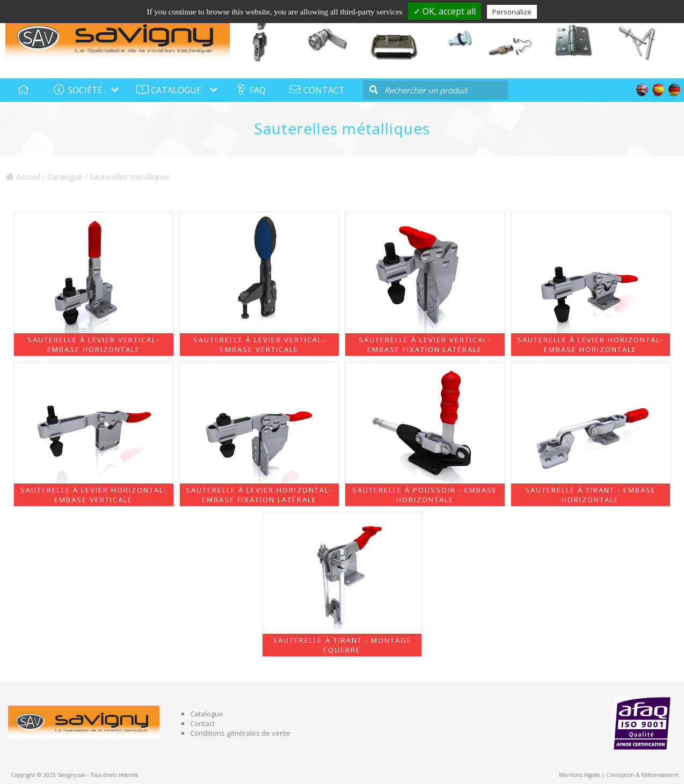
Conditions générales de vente (240, 733)
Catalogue (65, 177)
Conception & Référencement (642, 775)
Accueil (23, 177)
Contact (202, 723)
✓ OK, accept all (445, 11)
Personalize (512, 12)
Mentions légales (580, 775)
